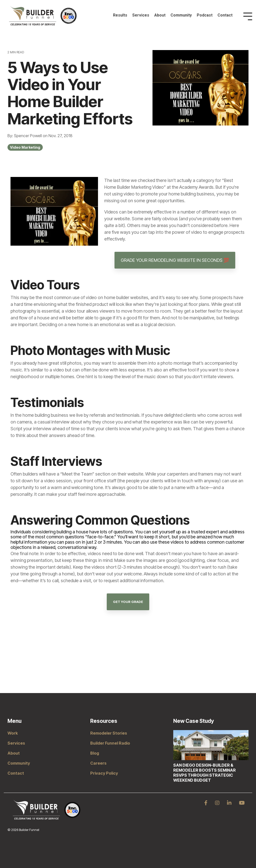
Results (120, 15)
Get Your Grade (128, 602)
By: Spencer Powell (25, 136)
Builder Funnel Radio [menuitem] (110, 743)
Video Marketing (25, 147)
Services (141, 15)
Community (181, 15)
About (160, 15)
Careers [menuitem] (98, 763)
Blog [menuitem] (95, 753)
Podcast (205, 15)
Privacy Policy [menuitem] (104, 773)
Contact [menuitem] (16, 773)
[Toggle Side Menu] (248, 16)
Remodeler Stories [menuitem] (109, 733)
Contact (225, 15)
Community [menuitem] (19, 763)
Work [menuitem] (13, 733)
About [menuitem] (14, 753)
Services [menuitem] (16, 743)
